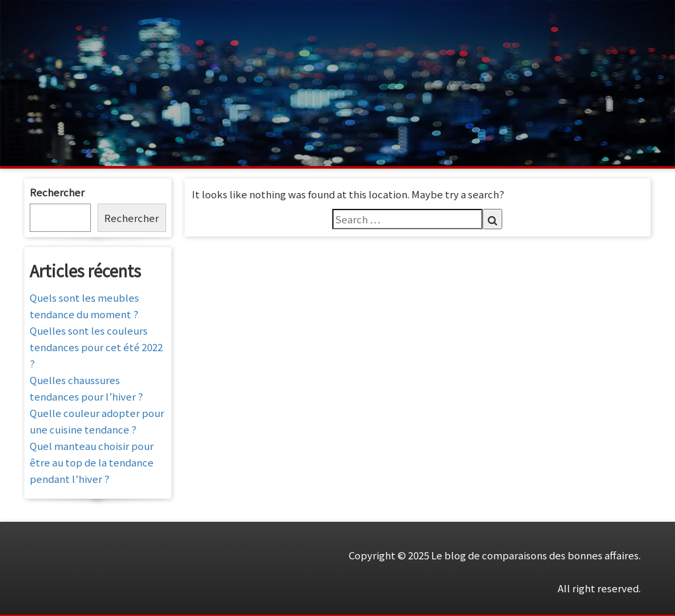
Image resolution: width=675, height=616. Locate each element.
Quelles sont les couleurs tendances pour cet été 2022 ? (96, 347)
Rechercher (57, 192)
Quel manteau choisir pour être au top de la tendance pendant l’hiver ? (92, 462)
